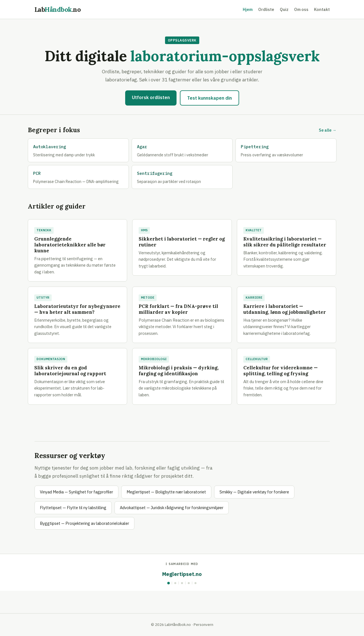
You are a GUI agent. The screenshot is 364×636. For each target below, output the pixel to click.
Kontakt (322, 9)
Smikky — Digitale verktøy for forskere (254, 492)
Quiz (284, 9)
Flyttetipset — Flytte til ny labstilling (73, 508)
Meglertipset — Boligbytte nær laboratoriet (166, 492)
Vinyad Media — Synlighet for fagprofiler (76, 492)
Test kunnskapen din (210, 98)
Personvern (203, 624)
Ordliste (266, 9)
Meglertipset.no (182, 574)
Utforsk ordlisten (151, 97)
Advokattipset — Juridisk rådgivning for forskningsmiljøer (172, 508)
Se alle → (328, 130)
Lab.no (58, 9)
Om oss (301, 9)
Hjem (248, 9)
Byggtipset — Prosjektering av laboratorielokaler (84, 523)
